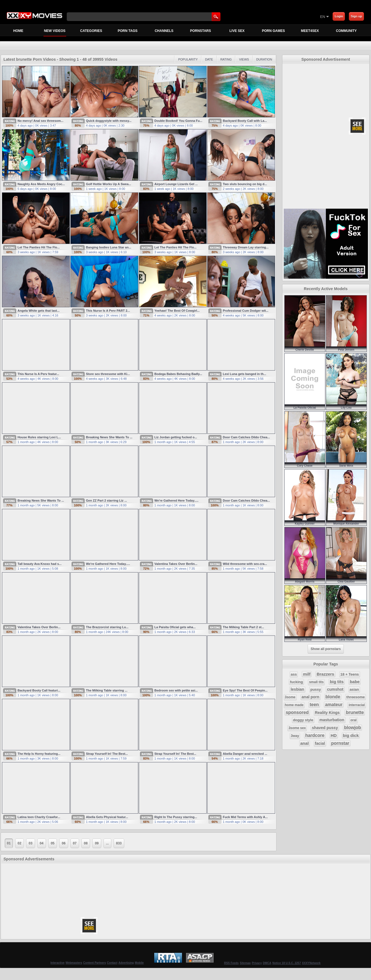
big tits (337, 682)
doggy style (303, 720)
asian (354, 689)
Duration (264, 59)
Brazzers (325, 674)
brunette (355, 712)
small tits (316, 682)
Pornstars (201, 31)
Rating (226, 59)
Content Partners (95, 963)
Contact (112, 963)
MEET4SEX (310, 31)
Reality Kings (327, 713)
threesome (356, 697)
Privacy (257, 963)
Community (346, 31)
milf (307, 674)
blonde (333, 697)
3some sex (297, 728)
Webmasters (74, 963)
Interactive (57, 963)
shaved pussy (325, 728)
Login (339, 16)
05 (53, 843)
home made (294, 705)
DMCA (267, 963)
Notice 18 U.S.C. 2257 (287, 963)
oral (354, 720)
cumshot (335, 689)
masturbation (332, 720)
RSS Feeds (231, 963)
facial (320, 743)
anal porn (311, 697)
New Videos (55, 32)
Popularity (188, 59)
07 (75, 843)
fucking (296, 682)
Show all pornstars (326, 649)
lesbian (297, 689)
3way (295, 736)
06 (64, 843)
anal (305, 743)
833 (119, 843)
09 (97, 843)
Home (18, 31)
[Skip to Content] (254, 17)
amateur (334, 705)
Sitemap (245, 963)
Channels (164, 31)
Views (244, 59)
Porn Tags (128, 31)
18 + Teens (350, 674)
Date (209, 59)
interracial (357, 705)
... (107, 843)
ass (294, 674)
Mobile (139, 963)
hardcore (315, 735)
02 (19, 843)
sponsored (297, 712)
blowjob (352, 728)
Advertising (126, 963)
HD (334, 735)
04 (42, 843)
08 (86, 843)
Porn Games (273, 31)
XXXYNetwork (311, 963)
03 (30, 843)
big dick (351, 735)
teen (314, 705)
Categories (91, 31)
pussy (316, 689)
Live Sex (237, 31)
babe (355, 682)
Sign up (356, 16)
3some (290, 697)
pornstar (340, 743)
